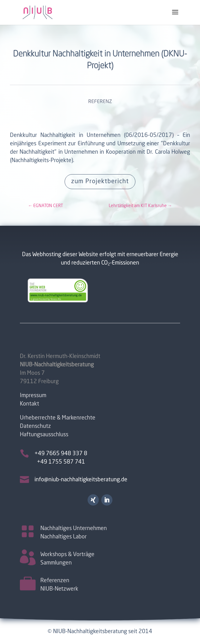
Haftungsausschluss (44, 435)
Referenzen (55, 580)
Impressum (33, 396)
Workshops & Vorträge (67, 554)
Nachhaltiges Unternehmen (74, 528)
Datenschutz (35, 426)
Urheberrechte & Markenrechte (58, 418)
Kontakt (30, 404)
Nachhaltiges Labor (64, 536)
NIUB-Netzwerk (59, 588)
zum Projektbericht (100, 182)
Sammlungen (56, 562)
